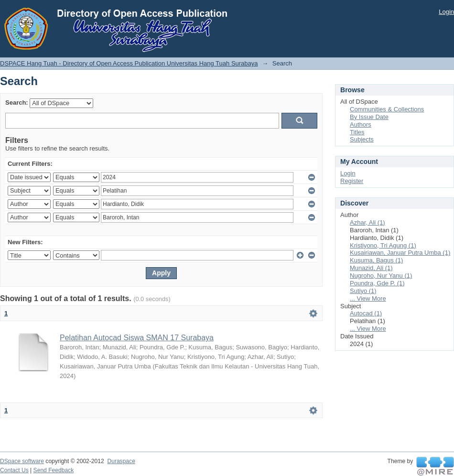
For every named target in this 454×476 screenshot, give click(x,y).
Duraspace (121, 461)
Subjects (362, 139)
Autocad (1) (366, 313)
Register (352, 181)
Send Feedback (54, 470)
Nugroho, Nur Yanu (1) (381, 276)
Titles (357, 132)
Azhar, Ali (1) (368, 222)
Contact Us (14, 470)
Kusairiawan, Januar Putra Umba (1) (400, 253)
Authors (361, 124)
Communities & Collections (387, 109)
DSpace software (22, 461)
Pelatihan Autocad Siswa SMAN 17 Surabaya (137, 338)
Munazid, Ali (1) (371, 268)
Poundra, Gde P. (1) (377, 283)
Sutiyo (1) (363, 291)
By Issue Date (369, 117)
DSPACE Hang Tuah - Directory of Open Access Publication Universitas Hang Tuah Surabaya (129, 63)
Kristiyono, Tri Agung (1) (383, 245)
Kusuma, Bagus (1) (376, 260)
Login (446, 12)
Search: (17, 103)
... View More (368, 298)
